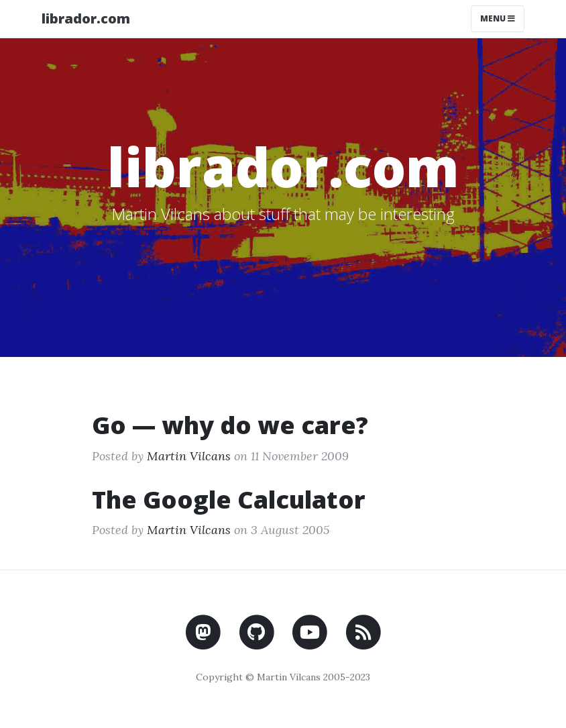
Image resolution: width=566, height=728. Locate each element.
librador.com (86, 18)
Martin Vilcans (189, 456)
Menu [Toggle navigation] (498, 18)
